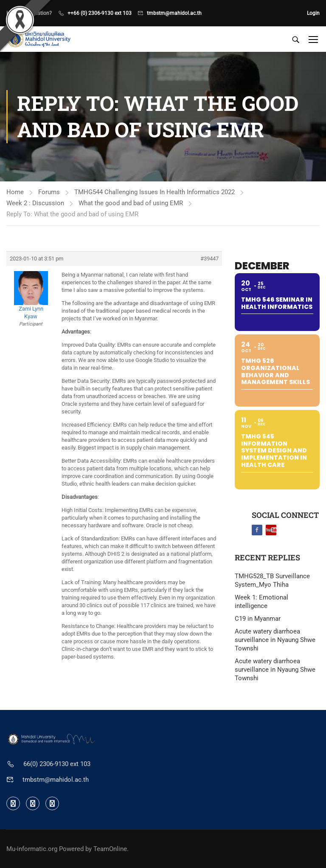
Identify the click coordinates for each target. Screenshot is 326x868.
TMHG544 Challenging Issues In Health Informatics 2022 (155, 192)
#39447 (209, 259)
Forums (49, 192)
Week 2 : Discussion (35, 203)
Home (15, 192)
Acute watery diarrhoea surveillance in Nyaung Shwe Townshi (275, 640)
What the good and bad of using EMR (131, 203)
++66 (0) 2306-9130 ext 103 (100, 13)
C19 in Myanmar (258, 619)
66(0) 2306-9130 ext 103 (57, 764)
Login (313, 13)
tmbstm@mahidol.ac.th (174, 13)
